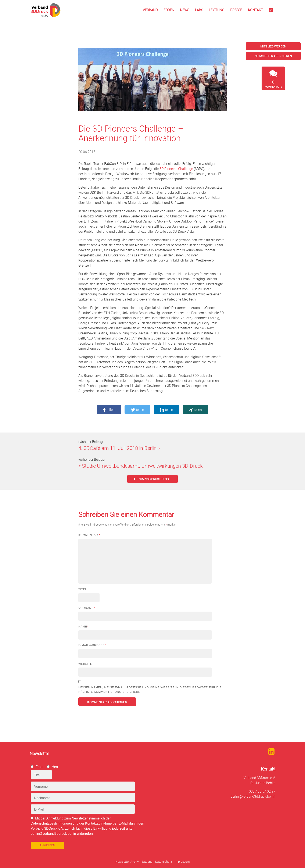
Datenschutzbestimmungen (51, 823)
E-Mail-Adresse (92, 645)
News (185, 10)
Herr (55, 767)
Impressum (182, 862)
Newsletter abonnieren (273, 56)
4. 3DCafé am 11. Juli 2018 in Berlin (117, 448)
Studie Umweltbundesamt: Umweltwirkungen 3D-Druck (142, 466)
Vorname (87, 608)
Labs (199, 10)
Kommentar (89, 535)
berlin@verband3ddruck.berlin (253, 796)
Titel (83, 589)
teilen (109, 410)
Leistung (217, 10)
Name (83, 627)
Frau (39, 767)
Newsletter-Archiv (127, 862)
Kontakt (256, 10)
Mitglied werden (273, 46)
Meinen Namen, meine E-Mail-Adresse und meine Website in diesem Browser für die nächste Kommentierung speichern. (150, 690)
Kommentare (273, 84)
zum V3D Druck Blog (154, 479)
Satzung (147, 862)
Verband (150, 10)
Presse (236, 10)
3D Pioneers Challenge (176, 169)
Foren (169, 10)
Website (85, 664)
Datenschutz (164, 862)
